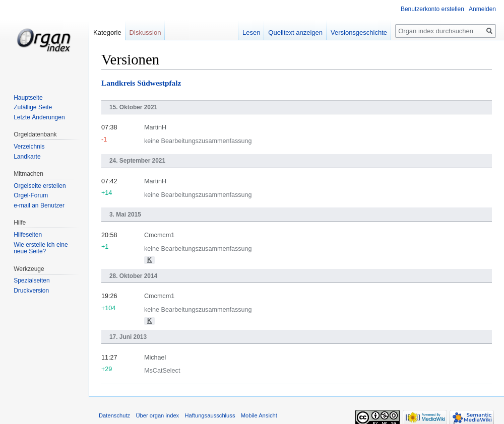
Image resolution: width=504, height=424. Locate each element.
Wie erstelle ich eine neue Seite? (41, 248)
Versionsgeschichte (359, 32)
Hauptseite (28, 98)
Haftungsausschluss (210, 415)
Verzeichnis (29, 147)
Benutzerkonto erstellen (432, 9)
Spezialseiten (31, 280)
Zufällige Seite (33, 107)
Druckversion (31, 291)
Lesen (251, 32)
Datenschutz (114, 415)
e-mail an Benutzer (39, 205)
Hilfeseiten (28, 235)
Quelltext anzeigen (295, 32)
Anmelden (482, 9)
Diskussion (145, 32)
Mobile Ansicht (259, 415)
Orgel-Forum (31, 195)
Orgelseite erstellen (40, 186)
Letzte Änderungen (39, 117)
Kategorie (107, 32)
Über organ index (157, 415)
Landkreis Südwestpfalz (141, 83)
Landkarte (27, 157)
